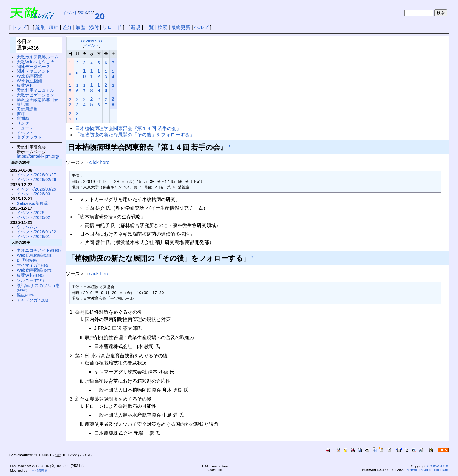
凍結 (54, 27)
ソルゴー (30, 280)
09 (90, 13)
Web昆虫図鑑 (29, 81)
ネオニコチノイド (39, 250)
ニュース (25, 128)
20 (100, 16)
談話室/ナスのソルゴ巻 (38, 288)
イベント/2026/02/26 (36, 180)
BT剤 (27, 260)
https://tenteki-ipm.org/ (38, 156)
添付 (94, 27)
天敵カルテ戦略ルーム (38, 57)
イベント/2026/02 (33, 217)
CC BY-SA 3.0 (437, 466)
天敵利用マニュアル (35, 90)
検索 (163, 27)
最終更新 (181, 27)
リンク (23, 123)
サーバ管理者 (38, 470)
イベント (70, 13)
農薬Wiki (25, 85)
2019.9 (91, 41)
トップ (19, 27)
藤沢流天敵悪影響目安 (38, 100)
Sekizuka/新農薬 (32, 203)
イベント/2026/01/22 (36, 232)
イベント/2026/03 (33, 194)
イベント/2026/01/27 (36, 175)
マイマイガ (32, 265)
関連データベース (33, 67)
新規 (136, 27)
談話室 (23, 104)
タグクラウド (29, 137)
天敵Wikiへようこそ (35, 62)
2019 (83, 13)
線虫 (26, 295)
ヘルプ (201, 27)
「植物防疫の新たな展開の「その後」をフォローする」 (135, 135)
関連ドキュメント (33, 71)
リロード (112, 27)
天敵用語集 (27, 109)
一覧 (149, 27)
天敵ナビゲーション (35, 95)
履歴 (81, 27)
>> (101, 41)
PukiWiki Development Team (427, 470)
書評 (21, 114)
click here (100, 162)
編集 (40, 27)
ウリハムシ (27, 227)
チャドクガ (32, 300)
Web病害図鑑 (29, 76)
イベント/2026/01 (33, 237)
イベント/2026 (30, 213)
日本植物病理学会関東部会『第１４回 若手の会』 (128, 128)
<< (82, 41)
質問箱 (23, 118)
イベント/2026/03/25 (36, 189)
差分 (67, 27)
